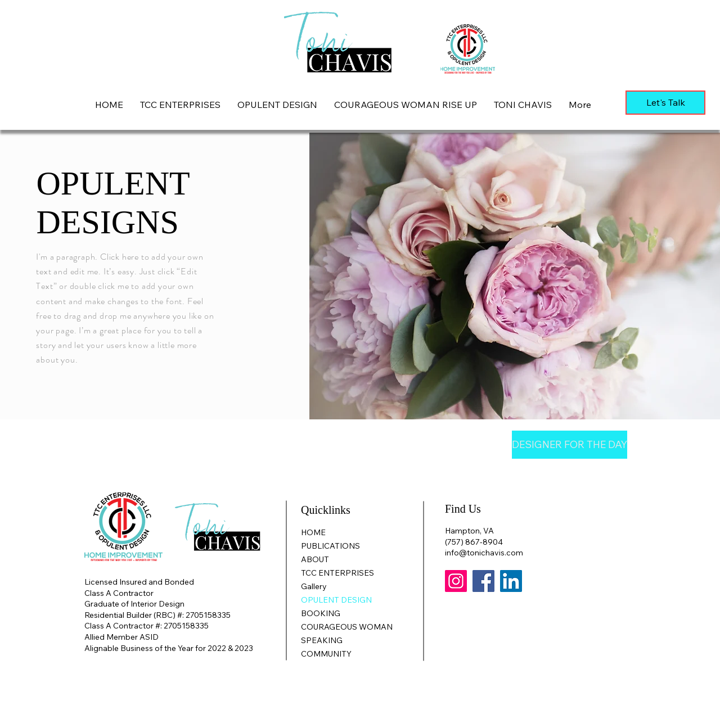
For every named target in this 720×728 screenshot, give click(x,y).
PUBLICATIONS (330, 546)
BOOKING (321, 613)
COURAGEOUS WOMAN (347, 627)
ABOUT (315, 559)
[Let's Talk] (665, 103)
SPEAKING (322, 640)
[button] (277, 105)
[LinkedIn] (511, 581)
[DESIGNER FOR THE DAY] (570, 445)
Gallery (314, 586)
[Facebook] (483, 581)
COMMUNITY (326, 654)
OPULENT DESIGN (336, 600)
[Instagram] (456, 581)
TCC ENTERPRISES (337, 573)
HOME (313, 532)
